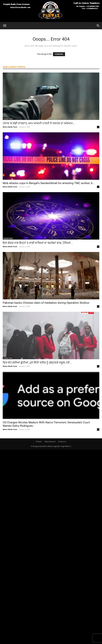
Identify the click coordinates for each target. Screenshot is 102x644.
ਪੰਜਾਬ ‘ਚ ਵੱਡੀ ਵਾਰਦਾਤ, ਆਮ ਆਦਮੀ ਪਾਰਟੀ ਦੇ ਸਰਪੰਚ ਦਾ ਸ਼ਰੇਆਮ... (39, 123)
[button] (5, 26)
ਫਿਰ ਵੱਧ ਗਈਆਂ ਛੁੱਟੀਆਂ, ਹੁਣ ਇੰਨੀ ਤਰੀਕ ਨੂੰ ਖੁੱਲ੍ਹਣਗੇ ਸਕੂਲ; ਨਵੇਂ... (37, 363)
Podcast (39, 442)
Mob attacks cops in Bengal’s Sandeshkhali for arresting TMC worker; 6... (49, 183)
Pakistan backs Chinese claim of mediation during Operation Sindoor (46, 303)
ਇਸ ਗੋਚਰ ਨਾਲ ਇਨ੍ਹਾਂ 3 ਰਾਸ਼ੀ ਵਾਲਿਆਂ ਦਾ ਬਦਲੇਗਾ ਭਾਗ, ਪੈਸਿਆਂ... (38, 243)
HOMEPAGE (59, 54)
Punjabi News (8, 119)
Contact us (62, 442)
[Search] (98, 26)
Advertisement (50, 442)
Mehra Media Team (10, 127)
